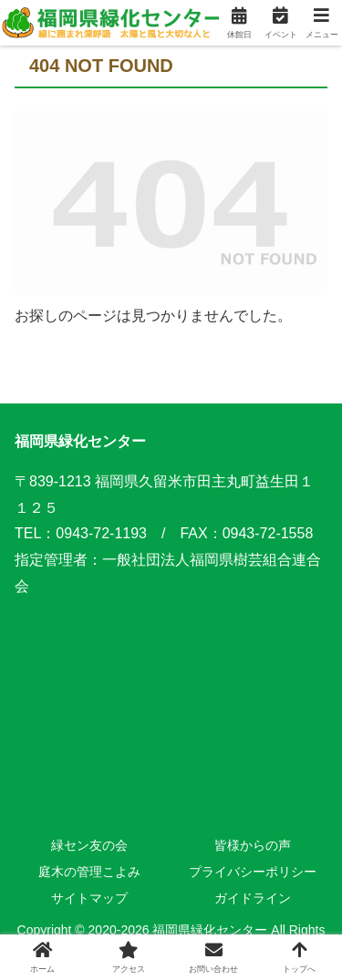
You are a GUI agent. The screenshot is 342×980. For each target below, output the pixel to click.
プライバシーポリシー (253, 872)
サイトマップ (89, 898)
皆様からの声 (253, 845)
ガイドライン (253, 898)
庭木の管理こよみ (89, 872)
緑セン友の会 (89, 845)
